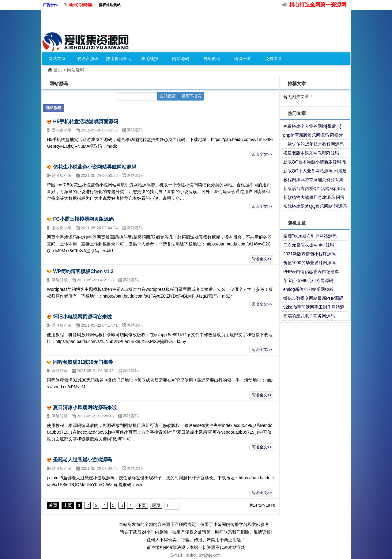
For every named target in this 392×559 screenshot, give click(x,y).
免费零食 (273, 59)
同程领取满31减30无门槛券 (83, 362)
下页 (142, 505)
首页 (58, 70)
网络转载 (60, 280)
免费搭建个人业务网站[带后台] (312, 126)
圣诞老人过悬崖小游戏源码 (82, 460)
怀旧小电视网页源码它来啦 (82, 317)
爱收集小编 (62, 130)
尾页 (156, 505)
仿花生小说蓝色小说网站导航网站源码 (95, 167)
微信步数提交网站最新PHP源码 (313, 298)
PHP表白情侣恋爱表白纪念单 (311, 272)
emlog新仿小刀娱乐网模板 (308, 289)
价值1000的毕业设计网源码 (309, 263)
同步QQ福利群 (80, 5)
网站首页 (57, 59)
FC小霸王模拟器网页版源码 (83, 219)
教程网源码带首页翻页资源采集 (313, 180)
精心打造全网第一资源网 (318, 5)
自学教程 (212, 59)
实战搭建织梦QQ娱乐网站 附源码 (315, 206)
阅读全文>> (262, 154)
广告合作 (50, 5)
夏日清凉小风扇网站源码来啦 (85, 407)
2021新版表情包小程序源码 (309, 254)
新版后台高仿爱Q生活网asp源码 (314, 188)
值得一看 (243, 59)
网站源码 (181, 59)
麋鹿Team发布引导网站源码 (310, 236)
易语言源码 (88, 59)
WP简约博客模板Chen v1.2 (83, 271)
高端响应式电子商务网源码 (309, 316)
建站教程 (54, 108)
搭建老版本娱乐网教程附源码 (311, 153)
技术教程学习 (119, 59)
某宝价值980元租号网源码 (308, 280)
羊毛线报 (150, 59)
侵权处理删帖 (110, 5)
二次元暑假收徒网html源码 (309, 245)
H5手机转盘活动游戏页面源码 (85, 122)
